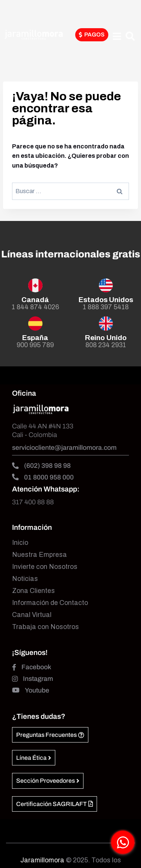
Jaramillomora (42, 860)
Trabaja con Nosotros (45, 627)
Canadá (35, 300)
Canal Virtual (32, 615)
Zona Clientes (33, 591)
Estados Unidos (106, 300)
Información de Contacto (50, 603)
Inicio (20, 543)
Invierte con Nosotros (45, 567)
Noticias (25, 579)
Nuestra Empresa (39, 555)
